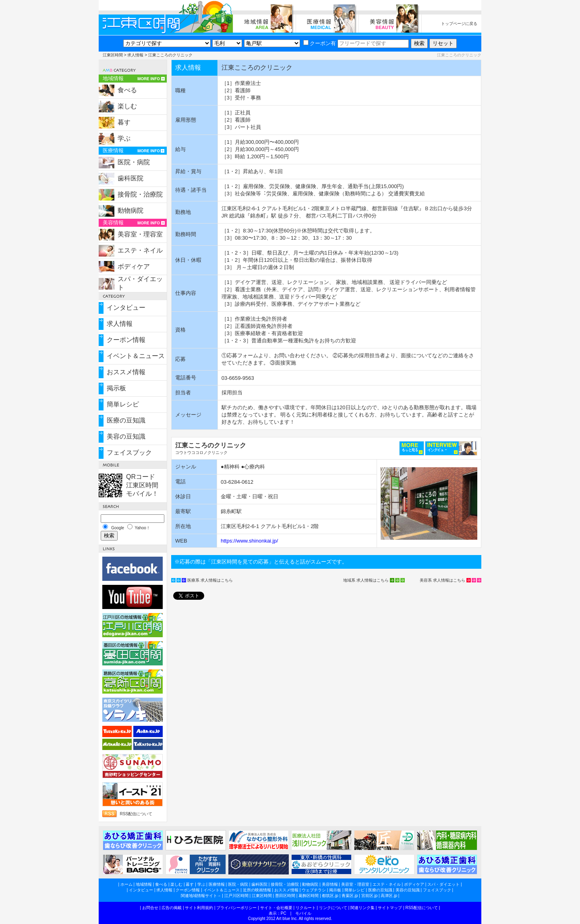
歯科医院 (130, 178)
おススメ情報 (126, 372)
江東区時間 (113, 55)
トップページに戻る (459, 24)
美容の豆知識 (126, 436)
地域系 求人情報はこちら (366, 580)
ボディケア (134, 266)
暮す (124, 122)
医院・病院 (134, 162)
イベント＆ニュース (136, 356)
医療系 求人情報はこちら (210, 580)
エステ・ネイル (140, 250)
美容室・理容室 (140, 234)
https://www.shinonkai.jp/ (249, 541)
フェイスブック (129, 453)
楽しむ (127, 106)
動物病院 (130, 210)
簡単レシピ (123, 404)
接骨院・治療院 (140, 194)
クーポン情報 (126, 340)
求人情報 (135, 55)
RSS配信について (136, 814)
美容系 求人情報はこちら (442, 580)
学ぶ (124, 138)
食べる (127, 90)
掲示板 (116, 388)
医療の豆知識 (126, 420)
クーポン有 (320, 43)
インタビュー (126, 308)
